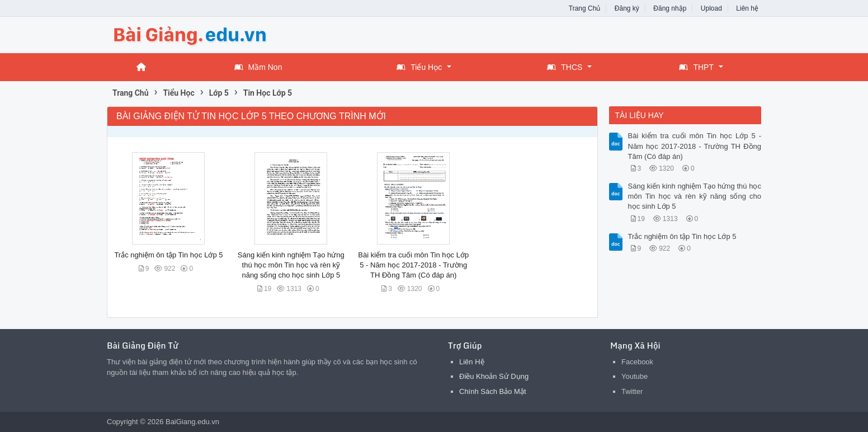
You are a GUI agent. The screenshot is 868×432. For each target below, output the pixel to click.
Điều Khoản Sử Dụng (494, 376)
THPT (696, 67)
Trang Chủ (585, 8)
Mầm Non (258, 67)
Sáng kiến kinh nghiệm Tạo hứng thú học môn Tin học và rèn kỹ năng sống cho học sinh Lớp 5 (291, 265)
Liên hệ (747, 8)
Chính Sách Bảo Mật (493, 391)
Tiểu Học (419, 67)
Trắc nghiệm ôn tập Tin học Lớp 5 (168, 255)
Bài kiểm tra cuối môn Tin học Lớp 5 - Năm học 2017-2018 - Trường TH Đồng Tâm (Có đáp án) (413, 265)
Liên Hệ (472, 362)
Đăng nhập (670, 8)
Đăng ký (627, 8)
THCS (565, 67)
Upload (711, 8)
